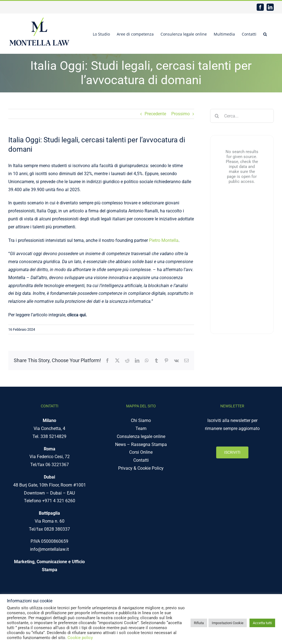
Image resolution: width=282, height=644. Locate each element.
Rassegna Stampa (149, 444)
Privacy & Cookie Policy (141, 468)
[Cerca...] (242, 116)
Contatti (141, 460)
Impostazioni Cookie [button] (228, 623)
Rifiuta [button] (199, 623)
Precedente (155, 114)
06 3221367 (57, 465)
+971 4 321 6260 (59, 501)
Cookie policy (80, 638)
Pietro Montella (164, 240)
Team (141, 428)
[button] (265, 34)
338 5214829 (53, 436)
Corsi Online (141, 452)
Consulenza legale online (141, 436)
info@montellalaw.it (49, 549)
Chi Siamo (141, 420)
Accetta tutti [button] (262, 623)
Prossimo (181, 114)
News (120, 444)
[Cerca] (217, 116)
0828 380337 (57, 529)
